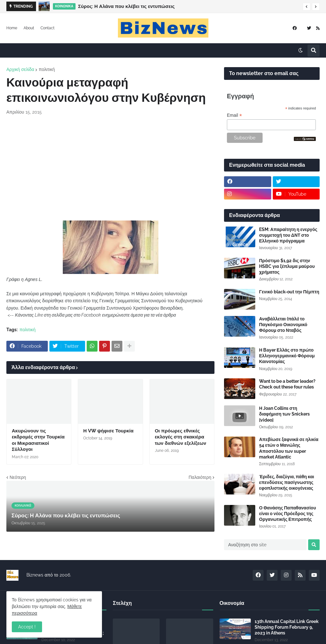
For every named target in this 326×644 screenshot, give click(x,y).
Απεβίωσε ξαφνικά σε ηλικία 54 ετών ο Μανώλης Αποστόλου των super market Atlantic (289, 448)
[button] (307, 7)
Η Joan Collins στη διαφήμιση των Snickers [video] (284, 414)
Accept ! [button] (27, 627)
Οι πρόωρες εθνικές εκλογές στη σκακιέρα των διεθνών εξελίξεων (181, 437)
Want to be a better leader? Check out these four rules (287, 384)
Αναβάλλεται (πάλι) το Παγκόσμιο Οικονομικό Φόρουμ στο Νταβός (283, 325)
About (29, 28)
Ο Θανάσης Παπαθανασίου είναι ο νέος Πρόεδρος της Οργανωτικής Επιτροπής (288, 514)
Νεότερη (18, 477)
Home (12, 28)
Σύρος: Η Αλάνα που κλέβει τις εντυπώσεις (126, 6)
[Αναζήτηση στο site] (265, 545)
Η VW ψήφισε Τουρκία (108, 431)
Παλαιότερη (200, 477)
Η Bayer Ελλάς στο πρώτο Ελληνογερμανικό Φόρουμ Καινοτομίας (287, 356)
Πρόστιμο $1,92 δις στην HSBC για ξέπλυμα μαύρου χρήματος (287, 266)
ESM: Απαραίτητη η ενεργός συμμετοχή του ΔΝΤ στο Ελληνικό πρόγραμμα (288, 235)
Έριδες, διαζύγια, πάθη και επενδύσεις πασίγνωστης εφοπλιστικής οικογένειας (287, 482)
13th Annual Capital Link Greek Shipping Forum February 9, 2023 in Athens (287, 627)
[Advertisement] (110, 168)
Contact (47, 28)
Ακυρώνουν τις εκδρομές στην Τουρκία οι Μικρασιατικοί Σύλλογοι (38, 440)
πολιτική (47, 69)
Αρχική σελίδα (20, 69)
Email (234, 115)
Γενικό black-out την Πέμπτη (289, 292)
